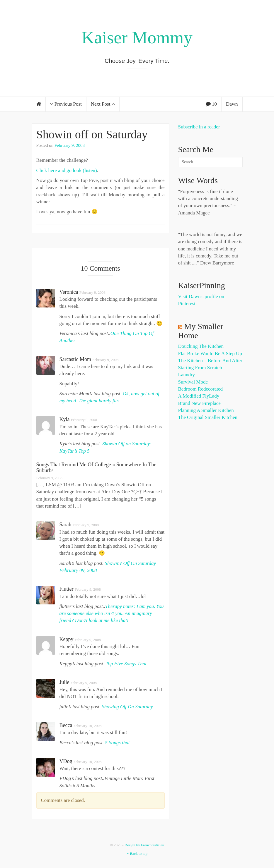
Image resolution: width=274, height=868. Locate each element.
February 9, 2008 (70, 145)
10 (211, 104)
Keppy (67, 639)
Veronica (69, 292)
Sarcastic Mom (75, 359)
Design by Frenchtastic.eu (144, 845)
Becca (66, 725)
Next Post (103, 104)
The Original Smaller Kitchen (208, 417)
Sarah (65, 525)
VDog (66, 761)
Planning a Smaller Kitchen (206, 410)
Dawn (232, 104)
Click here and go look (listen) (67, 170)
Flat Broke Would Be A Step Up (210, 354)
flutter (67, 589)
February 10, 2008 (88, 726)
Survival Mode (193, 382)
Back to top (137, 854)
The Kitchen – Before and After (210, 361)
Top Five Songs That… (128, 664)
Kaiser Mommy (137, 37)
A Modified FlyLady (199, 396)
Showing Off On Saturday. (128, 707)
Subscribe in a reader (199, 127)
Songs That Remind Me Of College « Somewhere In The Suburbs (96, 467)
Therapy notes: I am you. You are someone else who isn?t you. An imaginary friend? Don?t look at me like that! (112, 613)
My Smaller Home (201, 331)
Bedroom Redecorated (200, 389)
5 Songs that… (119, 743)
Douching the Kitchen (201, 346)
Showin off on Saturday (92, 134)
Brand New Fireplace (199, 403)
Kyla (65, 419)
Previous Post (66, 104)
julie (64, 682)
